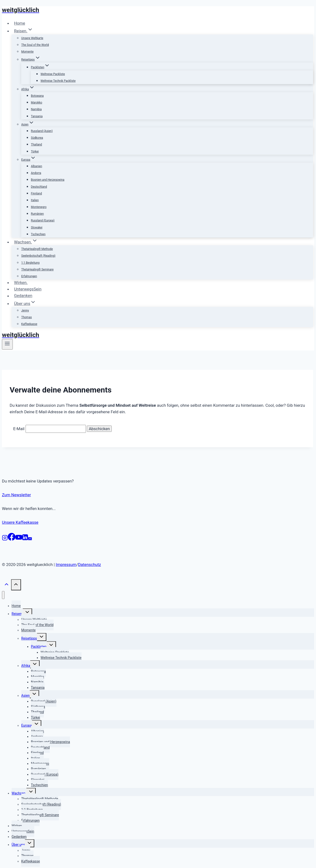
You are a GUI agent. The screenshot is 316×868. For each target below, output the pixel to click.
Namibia (36, 109)
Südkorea (37, 138)
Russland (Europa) (43, 220)
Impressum (66, 565)
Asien (25, 696)
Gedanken (23, 296)
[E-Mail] (30, 539)
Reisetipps (29, 638)
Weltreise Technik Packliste (58, 81)
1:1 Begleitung (30, 263)
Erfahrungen (29, 276)
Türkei (35, 152)
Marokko (37, 103)
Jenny (25, 310)
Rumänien (37, 214)
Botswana (37, 96)
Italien (35, 200)
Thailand (36, 145)
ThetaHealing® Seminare (37, 269)
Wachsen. (19, 793)
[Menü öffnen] (7, 344)
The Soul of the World (35, 45)
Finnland (36, 193)
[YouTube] (19, 539)
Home (20, 23)
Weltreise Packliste (53, 74)
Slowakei (37, 227)
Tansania (37, 116)
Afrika (26, 666)
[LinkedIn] (25, 539)
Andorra (36, 173)
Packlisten (39, 647)
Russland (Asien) (42, 131)
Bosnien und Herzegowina (48, 180)
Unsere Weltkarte (32, 38)
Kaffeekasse (29, 324)
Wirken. (21, 282)
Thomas (27, 317)
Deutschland (39, 187)
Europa (27, 725)
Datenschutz (90, 565)
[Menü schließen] (3, 595)
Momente (27, 52)
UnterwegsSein (28, 289)
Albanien (37, 166)
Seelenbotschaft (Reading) (38, 256)
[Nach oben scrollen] (7, 586)
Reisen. (17, 614)
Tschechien (38, 234)
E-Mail (19, 429)
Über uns (18, 845)
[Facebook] (12, 539)
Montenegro (39, 207)
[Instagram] (5, 539)
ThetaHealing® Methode (37, 249)
